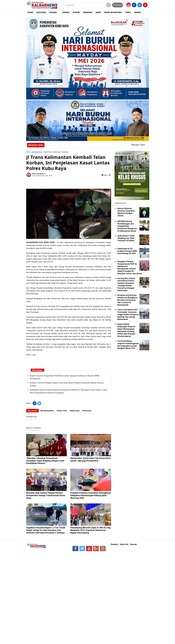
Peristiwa (65, 152)
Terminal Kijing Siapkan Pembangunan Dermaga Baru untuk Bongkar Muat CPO (128, 345)
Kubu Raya (57, 152)
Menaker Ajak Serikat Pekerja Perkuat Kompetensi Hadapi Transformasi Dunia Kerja (46, 495)
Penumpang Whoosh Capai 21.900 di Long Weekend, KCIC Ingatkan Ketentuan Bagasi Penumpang (90, 530)
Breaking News (37, 152)
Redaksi (114, 544)
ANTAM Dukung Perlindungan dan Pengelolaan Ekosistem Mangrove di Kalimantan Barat (127, 226)
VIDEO (128, 12)
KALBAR (53, 12)
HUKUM (76, 12)
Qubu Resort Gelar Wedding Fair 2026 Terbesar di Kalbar (126, 238)
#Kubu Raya (75, 411)
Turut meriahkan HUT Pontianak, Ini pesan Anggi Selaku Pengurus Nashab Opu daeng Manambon (128, 314)
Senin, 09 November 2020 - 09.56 (42, 176)
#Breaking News (47, 411)
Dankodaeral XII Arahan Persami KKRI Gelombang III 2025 (127, 251)
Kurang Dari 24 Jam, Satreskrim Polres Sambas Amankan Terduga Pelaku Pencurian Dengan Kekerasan (126, 284)
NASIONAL (41, 12)
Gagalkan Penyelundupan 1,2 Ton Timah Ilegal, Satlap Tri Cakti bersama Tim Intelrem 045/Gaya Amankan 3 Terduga (46, 530)
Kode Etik (124, 544)
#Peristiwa (87, 411)
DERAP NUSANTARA (113, 12)
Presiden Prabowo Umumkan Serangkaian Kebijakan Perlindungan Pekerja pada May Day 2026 (91, 495)
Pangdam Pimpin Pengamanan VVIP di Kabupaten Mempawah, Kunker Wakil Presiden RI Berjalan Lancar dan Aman (130, 267)
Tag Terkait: (32, 411)
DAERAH (66, 12)
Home (28, 152)
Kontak (133, 544)
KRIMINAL (88, 12)
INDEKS (137, 12)
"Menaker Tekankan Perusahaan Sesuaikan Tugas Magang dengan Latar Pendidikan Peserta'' (45, 461)
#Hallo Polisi (62, 411)
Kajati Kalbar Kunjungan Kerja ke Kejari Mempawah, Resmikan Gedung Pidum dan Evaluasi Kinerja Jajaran (126, 330)
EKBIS (98, 12)
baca (104, 175)
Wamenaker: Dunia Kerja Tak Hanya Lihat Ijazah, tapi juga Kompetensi (90, 459)
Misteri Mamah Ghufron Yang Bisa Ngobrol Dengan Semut (126, 212)
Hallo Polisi (48, 152)
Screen (118, 5)
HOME (30, 12)
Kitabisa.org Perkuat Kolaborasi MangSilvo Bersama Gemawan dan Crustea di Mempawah (127, 300)
